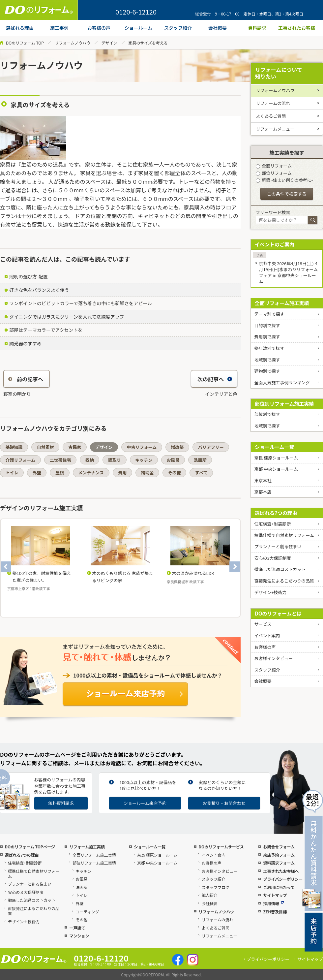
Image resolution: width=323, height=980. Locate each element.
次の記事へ (215, 379)
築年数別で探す (269, 348)
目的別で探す (267, 325)
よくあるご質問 (271, 116)
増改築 (177, 447)
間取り (115, 460)
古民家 (75, 447)
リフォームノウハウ (73, 43)
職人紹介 (210, 895)
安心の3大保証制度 (272, 558)
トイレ (12, 473)
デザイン (109, 43)
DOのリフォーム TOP (25, 43)
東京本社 (263, 480)
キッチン (144, 460)
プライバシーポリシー (283, 879)
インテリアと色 (221, 394)
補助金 (147, 473)
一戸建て (77, 928)
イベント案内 (267, 635)
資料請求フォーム (279, 863)
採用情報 (273, 903)
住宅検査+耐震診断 (272, 524)
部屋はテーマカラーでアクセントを (46, 330)
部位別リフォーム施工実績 (284, 404)
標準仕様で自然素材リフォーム (284, 535)
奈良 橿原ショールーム (276, 458)
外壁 (37, 473)
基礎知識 (14, 447)
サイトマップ (275, 895)
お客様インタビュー (273, 658)
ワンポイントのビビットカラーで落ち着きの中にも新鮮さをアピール (81, 303)
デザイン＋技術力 (24, 921)
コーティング (88, 912)
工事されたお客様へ (281, 871)
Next (235, 567)
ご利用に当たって (279, 887)
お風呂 (173, 460)
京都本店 (263, 492)
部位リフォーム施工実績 (94, 863)
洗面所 (200, 460)
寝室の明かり (17, 394)
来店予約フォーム (279, 855)
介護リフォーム (21, 460)
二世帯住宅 (60, 460)
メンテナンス (91, 473)
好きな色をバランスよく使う (39, 290)
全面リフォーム (274, 166)
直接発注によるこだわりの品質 (284, 581)
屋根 (60, 473)
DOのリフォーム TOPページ (30, 847)
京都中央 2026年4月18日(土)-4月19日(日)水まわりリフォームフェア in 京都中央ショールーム (288, 272)
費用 (122, 473)
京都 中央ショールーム (276, 469)
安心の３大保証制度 (26, 892)
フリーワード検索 (273, 212)
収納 (90, 460)
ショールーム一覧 (275, 447)
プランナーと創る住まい (278, 546)
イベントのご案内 (275, 244)
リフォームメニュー (275, 129)
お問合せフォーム (279, 847)
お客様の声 (265, 647)
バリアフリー (211, 447)
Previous (6, 567)
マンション (79, 936)
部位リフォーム (274, 173)
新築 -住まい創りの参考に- (284, 180)
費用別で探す (267, 337)
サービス (263, 624)
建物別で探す (267, 371)
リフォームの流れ (273, 103)
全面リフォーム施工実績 (282, 303)
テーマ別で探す (269, 314)
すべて (201, 473)
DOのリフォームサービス (221, 847)
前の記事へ (26, 379)
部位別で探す (267, 414)
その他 (175, 473)
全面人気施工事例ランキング (282, 382)
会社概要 (263, 681)
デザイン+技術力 (270, 592)
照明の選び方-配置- (29, 276)
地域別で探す (267, 360)
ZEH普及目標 (275, 912)
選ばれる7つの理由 (276, 513)
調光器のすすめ (25, 343)
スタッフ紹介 (267, 670)
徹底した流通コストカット (280, 569)
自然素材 (45, 447)
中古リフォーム (142, 447)
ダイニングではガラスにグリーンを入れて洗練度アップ (67, 317)
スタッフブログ (216, 887)
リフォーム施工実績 (87, 847)
